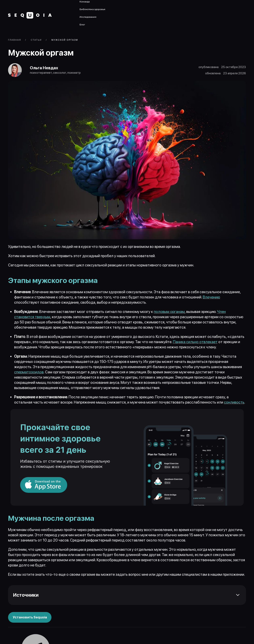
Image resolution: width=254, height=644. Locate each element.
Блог (82, 25)
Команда (85, 2)
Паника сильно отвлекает (195, 343)
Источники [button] (26, 596)
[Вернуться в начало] (30, 15)
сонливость (234, 403)
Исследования (88, 17)
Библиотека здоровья (92, 9)
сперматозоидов (29, 373)
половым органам (169, 312)
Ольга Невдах (46, 68)
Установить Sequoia (30, 618)
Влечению (211, 298)
